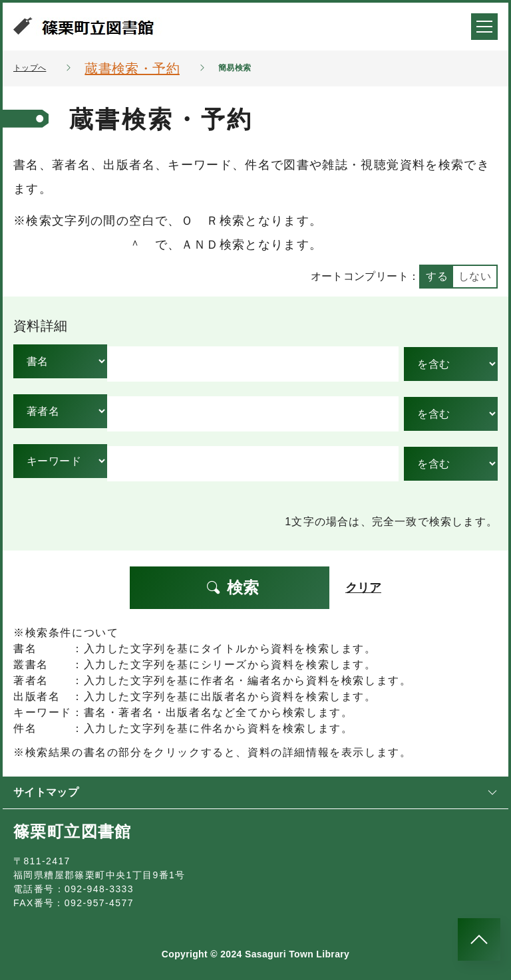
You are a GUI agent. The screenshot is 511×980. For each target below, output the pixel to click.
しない (475, 276)
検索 (232, 587)
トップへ (30, 68)
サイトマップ (255, 792)
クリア (363, 588)
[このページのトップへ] (479, 939)
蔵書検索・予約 (132, 68)
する (437, 276)
